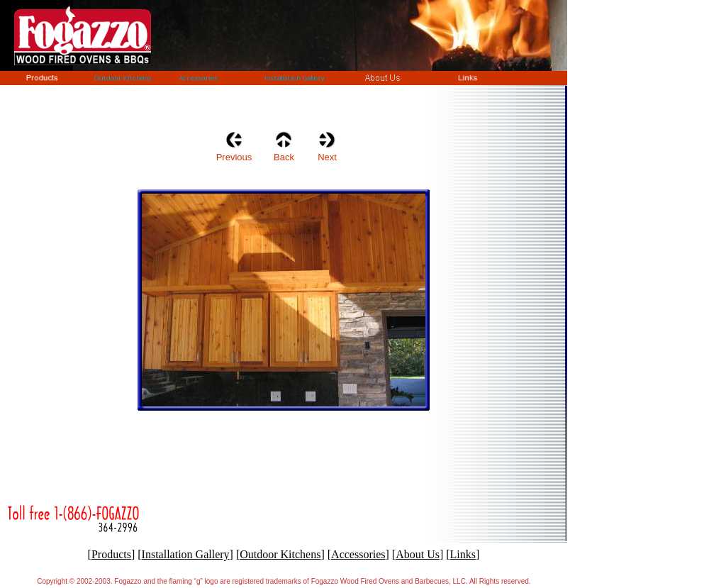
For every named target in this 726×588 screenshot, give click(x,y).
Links (463, 554)
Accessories (358, 554)
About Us (418, 554)
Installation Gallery (186, 554)
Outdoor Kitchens (280, 554)
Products (111, 554)
